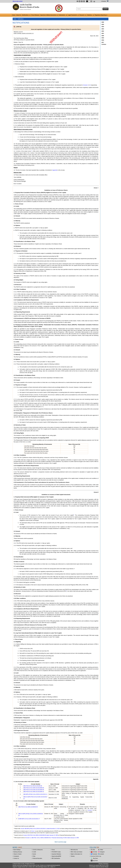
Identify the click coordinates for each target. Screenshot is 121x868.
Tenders (73, 856)
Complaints (16, 856)
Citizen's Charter (18, 854)
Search (106, 9)
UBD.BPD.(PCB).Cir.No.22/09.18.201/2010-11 (35, 794)
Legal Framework (73, 15)
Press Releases (35, 15)
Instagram (102, 852)
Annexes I (86, 85)
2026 (103, 22)
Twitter (101, 850)
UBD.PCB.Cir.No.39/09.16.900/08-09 (28, 807)
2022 (103, 31)
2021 (103, 33)
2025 (103, 24)
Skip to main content (18, 1)
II (90, 85)
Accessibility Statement (95, 867)
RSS (94, 850)
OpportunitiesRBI (56, 856)
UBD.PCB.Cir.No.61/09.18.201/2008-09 (34, 790)
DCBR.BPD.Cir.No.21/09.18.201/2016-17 (29, 819)
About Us (19, 15)
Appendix (55, 170)
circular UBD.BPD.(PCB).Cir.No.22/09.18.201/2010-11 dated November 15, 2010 (40, 829)
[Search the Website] (89, 9)
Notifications (26, 15)
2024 (103, 27)
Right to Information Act (76, 854)
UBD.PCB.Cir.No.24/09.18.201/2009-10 (34, 792)
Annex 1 (33, 831)
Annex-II (90, 810)
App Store (95, 861)
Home (14, 15)
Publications (63, 15)
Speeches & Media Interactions (49, 15)
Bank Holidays (17, 850)
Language (104, 1)
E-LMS (34, 852)
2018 (103, 40)
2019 (103, 38)
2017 (103, 42)
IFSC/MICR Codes (56, 852)
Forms (53, 850)
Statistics (91, 15)
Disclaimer (106, 864)
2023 (103, 29)
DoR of (88, 296)
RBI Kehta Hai (74, 850)
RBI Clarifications (56, 858)
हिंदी (108, 1)
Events (34, 854)
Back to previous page (60, 842)
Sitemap (100, 864)
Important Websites (56, 854)
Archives (104, 44)
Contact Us (16, 858)
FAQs (34, 856)
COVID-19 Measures (38, 850)
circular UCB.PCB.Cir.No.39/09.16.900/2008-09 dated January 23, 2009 (41, 835)
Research (83, 15)
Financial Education (37, 858)
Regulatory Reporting (101, 15)
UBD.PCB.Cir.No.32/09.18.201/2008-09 (34, 788)
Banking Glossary (18, 852)
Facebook (95, 854)
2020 (103, 36)
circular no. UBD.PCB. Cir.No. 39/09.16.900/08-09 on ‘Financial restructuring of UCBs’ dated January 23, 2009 (52, 838)
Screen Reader (105, 867)
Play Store (95, 858)
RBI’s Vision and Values (76, 852)
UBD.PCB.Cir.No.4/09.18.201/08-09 (33, 786)
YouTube (95, 852)
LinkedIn (102, 854)
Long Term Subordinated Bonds (28, 82)
